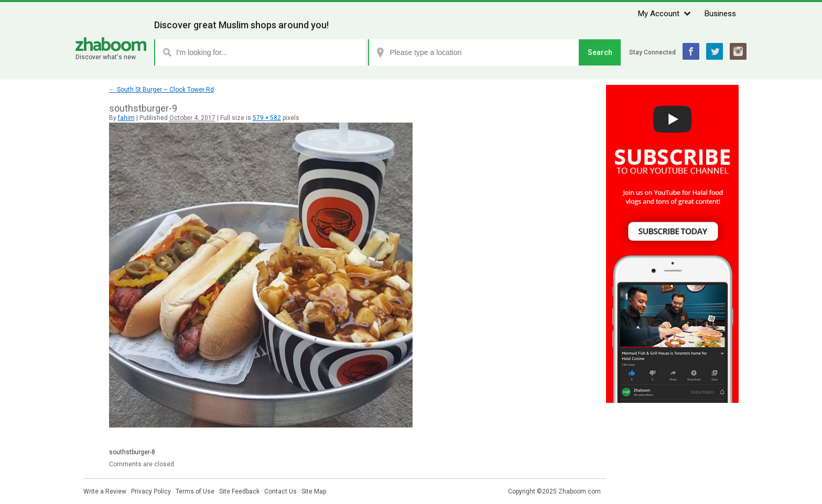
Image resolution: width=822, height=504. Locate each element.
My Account (659, 14)
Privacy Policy (151, 491)
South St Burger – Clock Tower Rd (161, 90)
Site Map (314, 491)
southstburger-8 (132, 452)
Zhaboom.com (580, 491)
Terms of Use (195, 491)
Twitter (715, 51)
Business (720, 14)
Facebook (691, 51)
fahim (126, 118)
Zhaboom (111, 44)
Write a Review (105, 491)
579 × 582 (267, 118)
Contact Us (280, 491)
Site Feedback (239, 491)
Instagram (738, 51)
